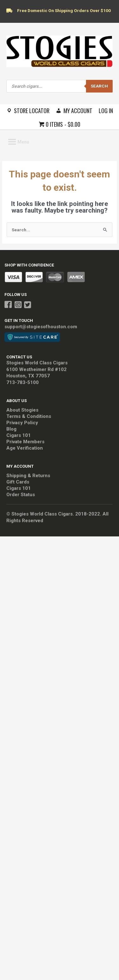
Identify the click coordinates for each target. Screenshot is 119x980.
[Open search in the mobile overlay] (60, 86)
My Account (78, 111)
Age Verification (25, 448)
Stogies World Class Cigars (37, 363)
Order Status (21, 495)
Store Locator (32, 111)
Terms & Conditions (29, 416)
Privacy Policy (22, 423)
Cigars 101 (19, 435)
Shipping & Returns (28, 476)
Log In (106, 111)
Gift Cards (18, 482)
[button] (23, 142)
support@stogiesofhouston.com (41, 327)
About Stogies (22, 410)
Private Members (25, 442)
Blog (11, 429)
